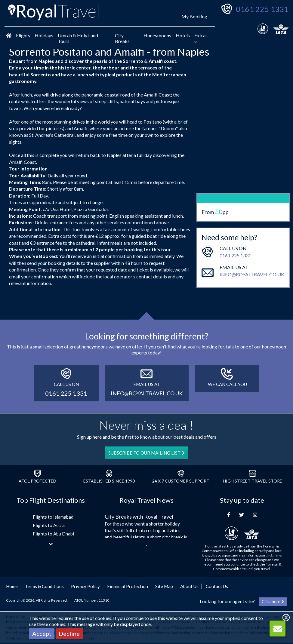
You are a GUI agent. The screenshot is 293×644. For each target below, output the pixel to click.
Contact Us (217, 586)
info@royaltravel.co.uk (252, 251)
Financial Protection (128, 586)
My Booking (194, 16)
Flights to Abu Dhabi (53, 534)
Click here (273, 601)
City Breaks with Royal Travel (139, 517)
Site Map (164, 586)
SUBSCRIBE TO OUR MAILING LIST (146, 453)
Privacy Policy (85, 586)
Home (12, 586)
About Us (189, 586)
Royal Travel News (146, 500)
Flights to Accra (49, 525)
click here (273, 555)
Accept (42, 633)
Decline (69, 633)
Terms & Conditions (44, 586)
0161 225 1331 (262, 9)
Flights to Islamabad (53, 517)
